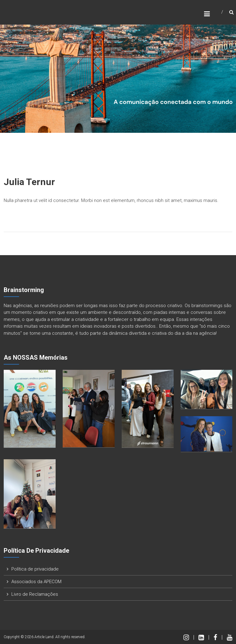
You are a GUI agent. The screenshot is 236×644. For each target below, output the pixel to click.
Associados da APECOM (36, 582)
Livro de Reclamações (35, 594)
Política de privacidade (35, 569)
